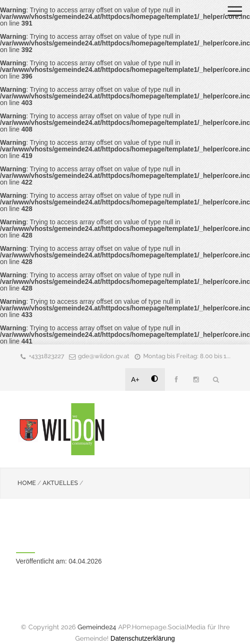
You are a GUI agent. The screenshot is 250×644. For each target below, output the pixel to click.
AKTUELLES (60, 483)
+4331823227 (47, 356)
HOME (27, 483)
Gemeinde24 (97, 627)
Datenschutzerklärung (143, 638)
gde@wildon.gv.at (104, 356)
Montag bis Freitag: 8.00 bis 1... (187, 356)
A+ (136, 379)
